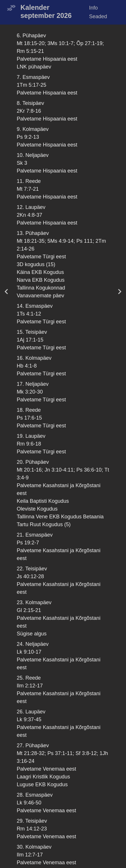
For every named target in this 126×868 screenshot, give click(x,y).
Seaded (98, 16)
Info (94, 8)
